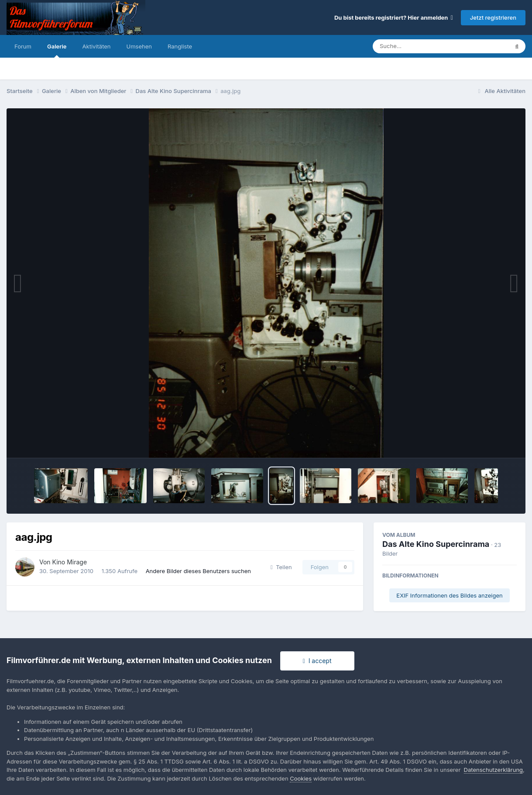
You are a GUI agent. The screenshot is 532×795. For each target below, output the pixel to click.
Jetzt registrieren (493, 17)
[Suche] (423, 46)
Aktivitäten (97, 46)
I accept (317, 661)
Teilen (281, 567)
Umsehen (139, 46)
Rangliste (180, 46)
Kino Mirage (70, 562)
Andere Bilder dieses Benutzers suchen (198, 571)
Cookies (301, 778)
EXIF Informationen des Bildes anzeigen (449, 595)
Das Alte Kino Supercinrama (436, 544)
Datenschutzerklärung (493, 770)
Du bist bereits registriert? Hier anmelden (394, 17)
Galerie (57, 50)
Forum (23, 46)
